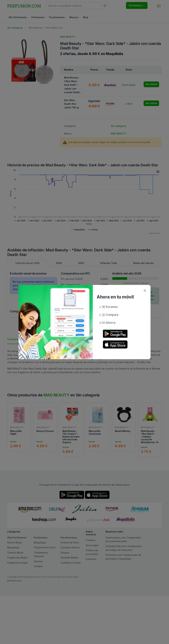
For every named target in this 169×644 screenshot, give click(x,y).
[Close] (145, 291)
